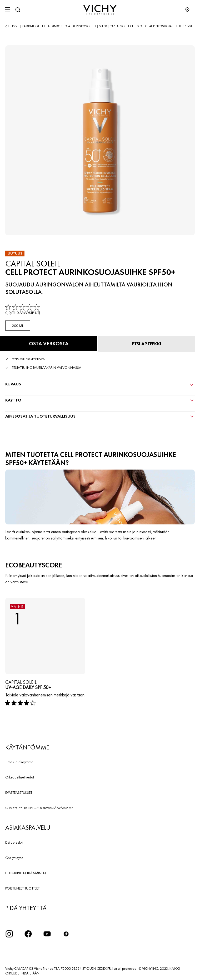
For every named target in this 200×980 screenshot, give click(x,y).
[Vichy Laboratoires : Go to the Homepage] (100, 10)
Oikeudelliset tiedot (20, 777)
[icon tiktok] (66, 934)
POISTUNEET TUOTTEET (22, 888)
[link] (23, 310)
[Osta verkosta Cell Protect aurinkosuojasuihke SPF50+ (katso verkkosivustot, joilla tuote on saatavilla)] (49, 343)
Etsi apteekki (14, 842)
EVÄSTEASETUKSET (19, 792)
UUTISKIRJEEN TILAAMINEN (26, 873)
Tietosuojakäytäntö (19, 762)
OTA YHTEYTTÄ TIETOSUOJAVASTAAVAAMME (39, 808)
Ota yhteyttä (14, 858)
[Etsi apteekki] (147, 344)
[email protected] (125, 968)
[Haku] (18, 10)
